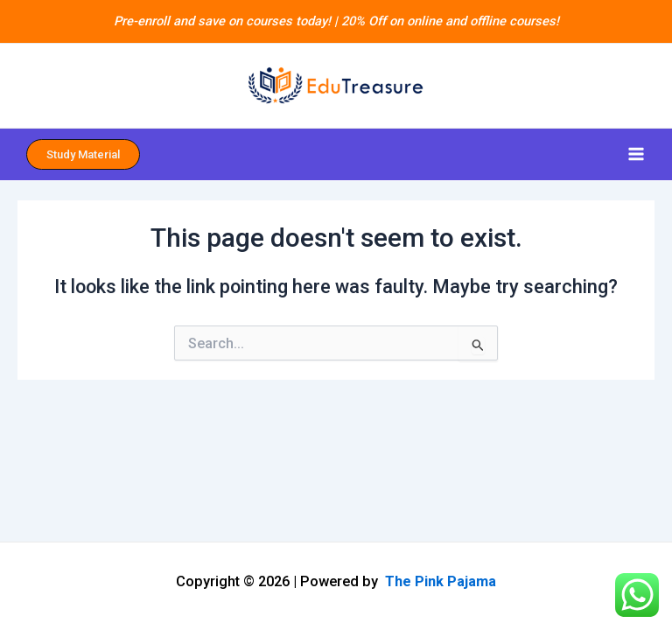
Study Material (83, 154)
